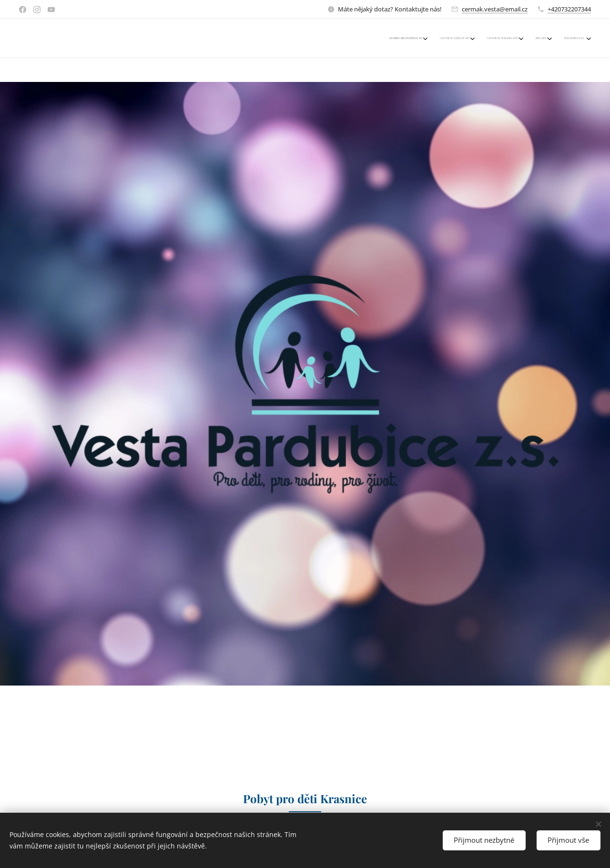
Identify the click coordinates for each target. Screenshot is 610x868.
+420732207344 (569, 9)
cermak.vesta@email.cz (495, 9)
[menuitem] (522, 39)
